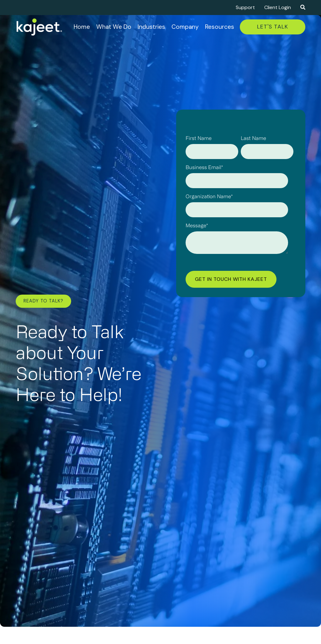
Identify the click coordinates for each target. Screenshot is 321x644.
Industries (151, 27)
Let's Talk (273, 27)
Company (185, 27)
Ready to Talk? (43, 301)
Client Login (278, 7)
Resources (220, 27)
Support (245, 7)
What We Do (114, 27)
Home (82, 27)
